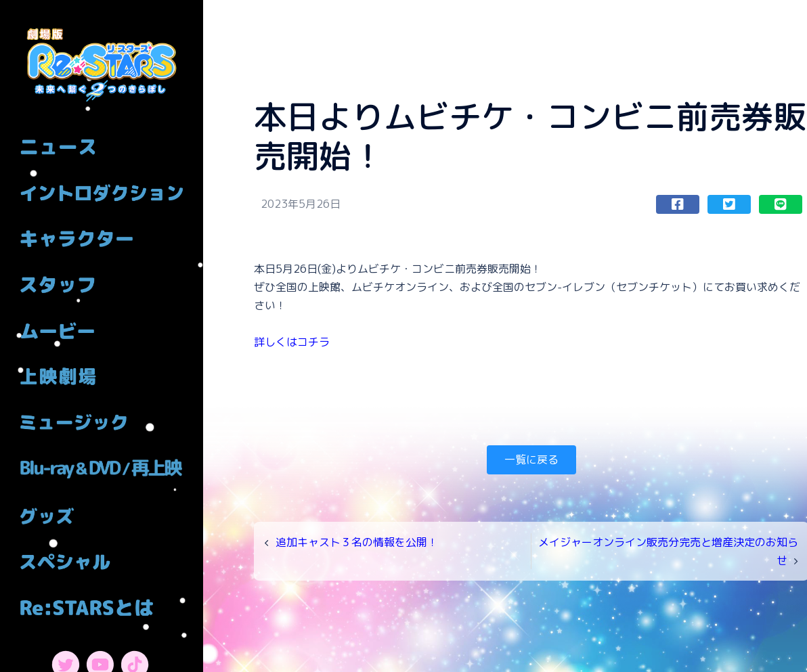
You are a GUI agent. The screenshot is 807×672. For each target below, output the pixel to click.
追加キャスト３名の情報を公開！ (357, 542)
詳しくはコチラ (292, 342)
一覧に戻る (531, 460)
